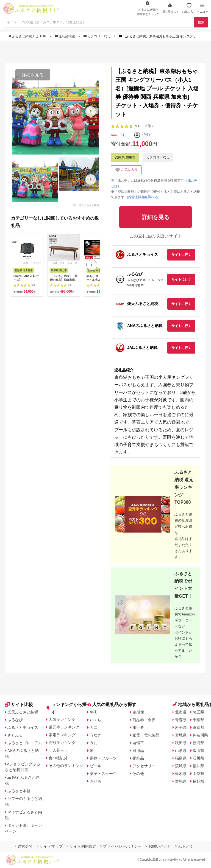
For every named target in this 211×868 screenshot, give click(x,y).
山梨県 (198, 774)
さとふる (15, 735)
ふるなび (15, 720)
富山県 (198, 751)
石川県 (198, 758)
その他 (138, 774)
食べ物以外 (58, 758)
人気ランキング (62, 719)
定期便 (138, 712)
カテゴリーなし (98, 36)
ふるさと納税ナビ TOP (28, 36)
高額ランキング (62, 743)
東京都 (198, 727)
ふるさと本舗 (19, 791)
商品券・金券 (144, 720)
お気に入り (189, 8)
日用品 (138, 751)
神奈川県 (200, 735)
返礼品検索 (65, 36)
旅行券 (138, 727)
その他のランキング (66, 766)
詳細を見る (33, 75)
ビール (96, 766)
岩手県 (181, 727)
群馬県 (181, 781)
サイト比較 (19, 705)
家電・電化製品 (146, 735)
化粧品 (138, 758)
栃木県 (181, 774)
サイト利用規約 (82, 846)
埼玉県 (198, 712)
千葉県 (198, 720)
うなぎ (96, 735)
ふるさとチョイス (23, 727)
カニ (94, 727)
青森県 (181, 720)
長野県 (198, 781)
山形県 (181, 751)
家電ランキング (62, 735)
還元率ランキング (64, 727)
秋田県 (181, 743)
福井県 (198, 766)
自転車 (138, 743)
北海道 (181, 712)
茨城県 (181, 766)
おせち (96, 781)
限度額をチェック (148, 8)
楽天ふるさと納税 (23, 712)
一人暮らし (58, 750)
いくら (96, 720)
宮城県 (181, 735)
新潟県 (198, 743)
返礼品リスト (171, 8)
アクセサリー (144, 766)
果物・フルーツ (103, 758)
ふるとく (184, 846)
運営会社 (24, 846)
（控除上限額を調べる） (143, 197)
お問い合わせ (159, 846)
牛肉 (94, 712)
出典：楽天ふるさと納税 (85, 205)
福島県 (181, 758)
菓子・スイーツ (103, 774)
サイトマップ (50, 846)
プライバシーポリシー (121, 846)
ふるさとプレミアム (25, 743)
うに (94, 743)
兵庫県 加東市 (125, 157)
